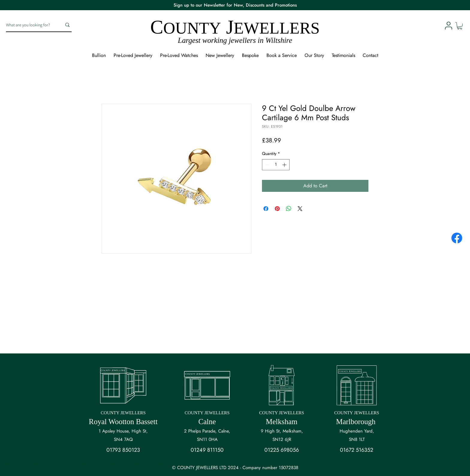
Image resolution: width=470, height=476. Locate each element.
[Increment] (285, 165)
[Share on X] (300, 209)
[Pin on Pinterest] (277, 209)
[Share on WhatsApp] (289, 209)
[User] (448, 25)
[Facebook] (457, 238)
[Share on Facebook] (266, 209)
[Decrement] (267, 165)
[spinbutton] (276, 165)
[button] (460, 26)
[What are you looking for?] (29, 25)
